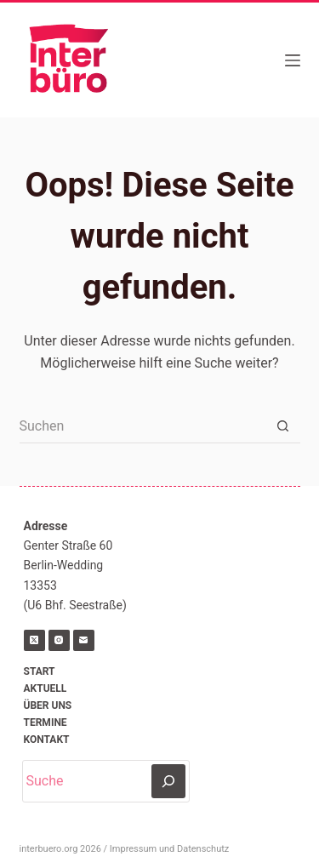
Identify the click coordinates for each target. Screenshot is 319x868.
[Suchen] (168, 781)
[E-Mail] (84, 640)
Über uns (48, 705)
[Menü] (293, 60)
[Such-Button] (283, 426)
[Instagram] (59, 640)
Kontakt (47, 740)
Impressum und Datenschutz (169, 849)
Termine (46, 722)
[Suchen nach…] (143, 426)
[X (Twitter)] (34, 640)
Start (40, 671)
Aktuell (46, 688)
